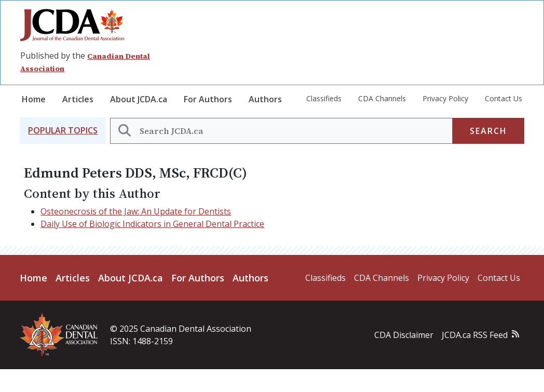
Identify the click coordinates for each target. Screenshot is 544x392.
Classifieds (324, 98)
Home (34, 99)
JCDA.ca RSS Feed (475, 335)
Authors (265, 99)
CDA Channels (382, 98)
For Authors (208, 99)
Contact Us (504, 98)
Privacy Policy (445, 98)
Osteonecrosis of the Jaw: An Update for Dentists (136, 211)
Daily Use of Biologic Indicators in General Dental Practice (152, 224)
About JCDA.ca (139, 99)
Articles (78, 99)
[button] (63, 131)
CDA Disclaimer (404, 335)
